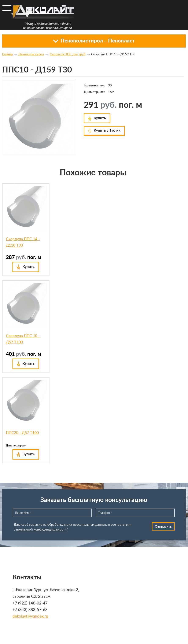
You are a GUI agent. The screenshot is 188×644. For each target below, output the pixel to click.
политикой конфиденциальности (41, 529)
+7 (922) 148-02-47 (30, 603)
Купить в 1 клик (107, 130)
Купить (100, 118)
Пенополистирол (31, 54)
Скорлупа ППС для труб (68, 54)
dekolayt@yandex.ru (30, 616)
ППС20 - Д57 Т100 (22, 433)
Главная (7, 54)
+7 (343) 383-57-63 (30, 609)
